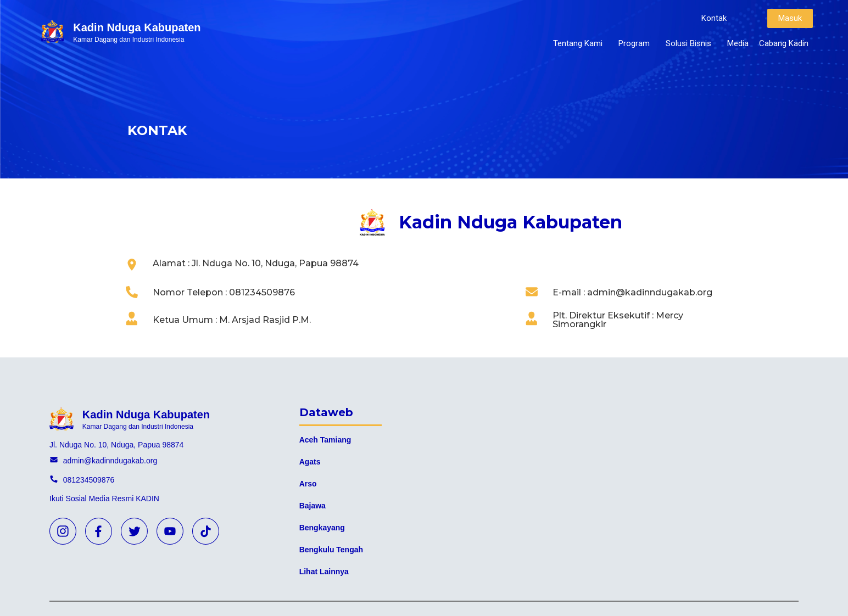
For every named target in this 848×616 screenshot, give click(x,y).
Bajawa (313, 506)
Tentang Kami (581, 43)
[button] (714, 18)
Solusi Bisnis (691, 43)
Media (738, 43)
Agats (310, 462)
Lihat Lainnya (324, 572)
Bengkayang (322, 528)
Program (637, 43)
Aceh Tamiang (325, 440)
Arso (308, 484)
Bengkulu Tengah (331, 550)
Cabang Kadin (784, 43)
